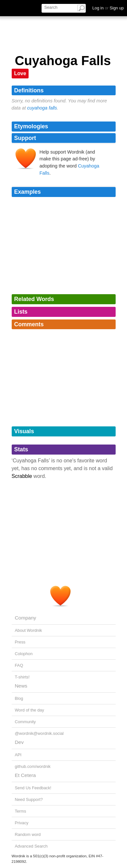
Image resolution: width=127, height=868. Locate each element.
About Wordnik (29, 630)
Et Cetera (25, 775)
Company (26, 618)
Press (20, 642)
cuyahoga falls (42, 108)
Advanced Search (31, 846)
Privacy (22, 823)
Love (20, 73)
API (18, 755)
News (21, 686)
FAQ (19, 665)
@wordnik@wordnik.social (39, 733)
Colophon (24, 654)
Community (25, 722)
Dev (19, 742)
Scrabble (22, 476)
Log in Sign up (108, 8)
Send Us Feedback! (33, 788)
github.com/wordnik (33, 766)
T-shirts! (22, 677)
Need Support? (29, 799)
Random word (28, 834)
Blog (19, 698)
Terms (21, 811)
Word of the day (30, 710)
